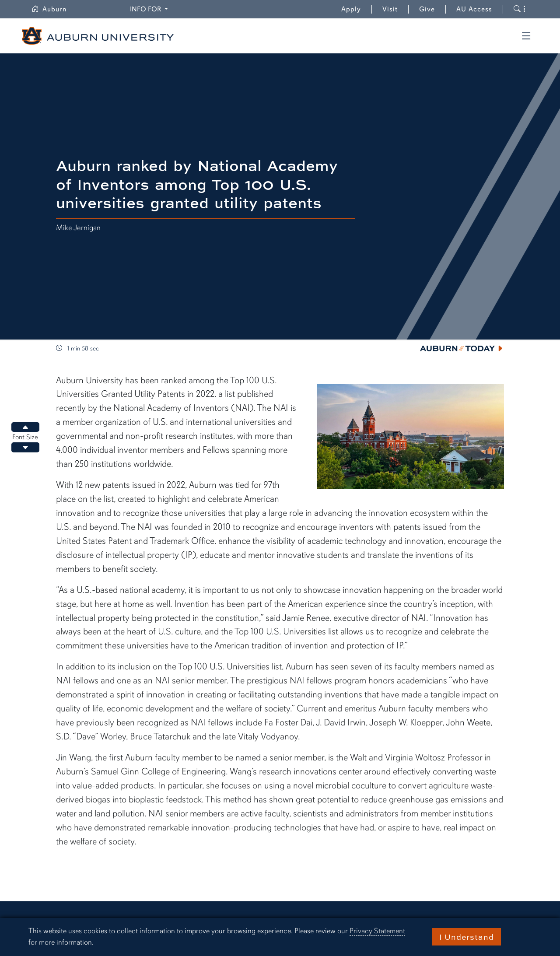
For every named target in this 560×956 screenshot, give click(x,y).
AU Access (474, 9)
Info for (150, 9)
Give (432, 9)
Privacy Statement (377, 931)
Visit (390, 9)
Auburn (54, 9)
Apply (351, 9)
